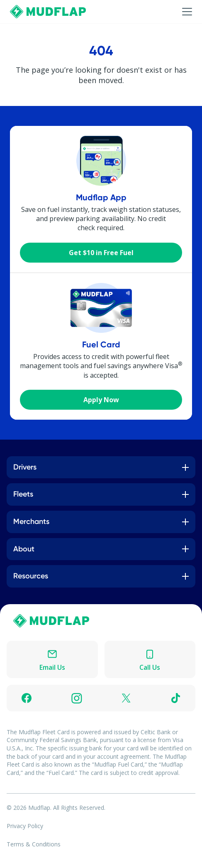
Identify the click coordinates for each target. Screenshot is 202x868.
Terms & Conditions (34, 844)
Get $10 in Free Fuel (101, 253)
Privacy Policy (25, 826)
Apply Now (101, 400)
